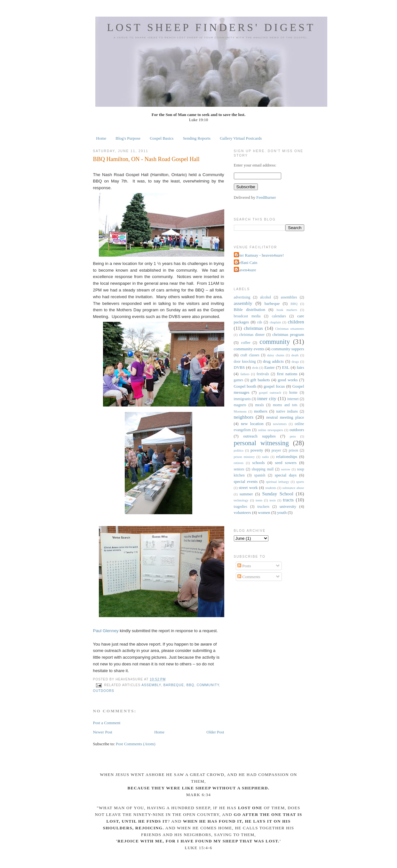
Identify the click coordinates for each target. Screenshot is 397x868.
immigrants (242, 399)
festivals (263, 374)
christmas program (288, 334)
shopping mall (263, 469)
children (296, 322)
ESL (286, 367)
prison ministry (244, 457)
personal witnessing (261, 443)
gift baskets (260, 380)
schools (259, 463)
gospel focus (274, 386)
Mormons (240, 411)
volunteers (242, 512)
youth (282, 512)
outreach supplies (259, 436)
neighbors (244, 417)
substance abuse (293, 488)
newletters (280, 424)
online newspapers (270, 430)
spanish (260, 475)
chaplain (275, 322)
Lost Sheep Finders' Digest (211, 27)
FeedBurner (266, 197)
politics (239, 450)
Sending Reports (197, 138)
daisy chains (276, 355)
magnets (240, 405)
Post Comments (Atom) (136, 744)
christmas (253, 328)
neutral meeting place (285, 417)
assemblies (289, 297)
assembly (151, 685)
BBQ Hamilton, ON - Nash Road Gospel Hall (146, 159)
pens (293, 436)
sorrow (286, 469)
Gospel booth (245, 386)
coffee (246, 343)
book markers (287, 310)
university (288, 506)
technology (241, 500)
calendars (279, 316)
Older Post (215, 732)
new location (252, 424)
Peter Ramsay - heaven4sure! (260, 255)
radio (265, 457)
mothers (261, 411)
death (295, 355)
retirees (239, 463)
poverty (257, 450)
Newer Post (103, 732)
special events (246, 481)
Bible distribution (250, 310)
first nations (287, 374)
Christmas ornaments (290, 329)
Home (101, 138)
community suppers (288, 349)
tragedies (241, 507)
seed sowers (286, 463)
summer (246, 494)
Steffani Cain (246, 263)
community (208, 685)
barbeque (174, 685)
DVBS (239, 367)
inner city (267, 398)
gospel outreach (270, 393)
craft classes (250, 355)
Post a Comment (107, 723)
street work (248, 488)
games (239, 380)
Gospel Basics (162, 138)
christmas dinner (252, 335)
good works (288, 380)
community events (249, 349)
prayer (276, 450)
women (264, 512)
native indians (287, 411)
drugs (295, 362)
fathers (245, 374)
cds (260, 322)
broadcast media (247, 316)
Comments (249, 577)
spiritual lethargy (278, 482)
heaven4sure (246, 270)
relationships (287, 457)
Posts (244, 566)
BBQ (190, 685)
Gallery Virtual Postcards (241, 138)
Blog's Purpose (128, 138)
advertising (242, 297)
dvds (255, 368)
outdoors (104, 691)
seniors (239, 469)
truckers (263, 507)
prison (294, 450)
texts (273, 500)
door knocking (245, 362)
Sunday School (278, 494)
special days (286, 475)
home (293, 393)
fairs (300, 367)
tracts (288, 500)
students (271, 488)
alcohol (266, 297)
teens (259, 500)
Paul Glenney (106, 631)
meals (260, 405)
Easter (269, 367)
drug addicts (273, 361)
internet (293, 399)
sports (300, 482)
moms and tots (285, 405)
